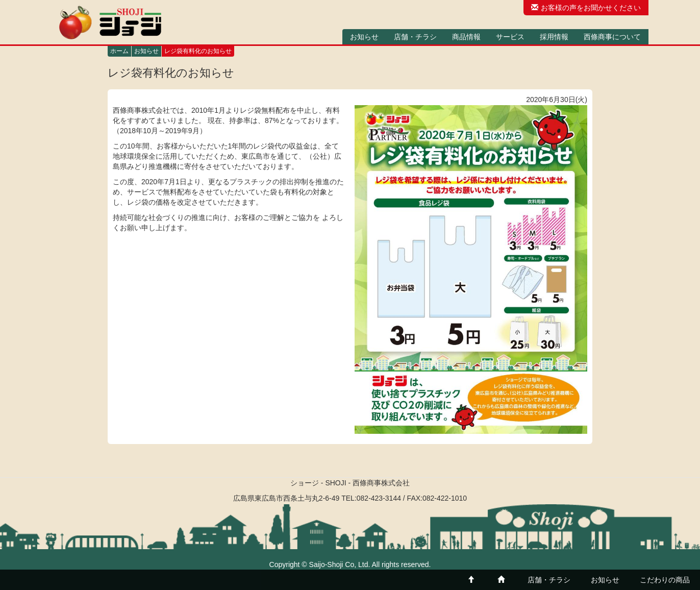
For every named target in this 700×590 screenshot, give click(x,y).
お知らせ (364, 37)
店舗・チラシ (415, 37)
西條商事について (612, 37)
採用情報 (554, 37)
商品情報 (466, 37)
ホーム (119, 51)
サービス (510, 37)
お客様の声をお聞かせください (586, 8)
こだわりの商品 (665, 580)
